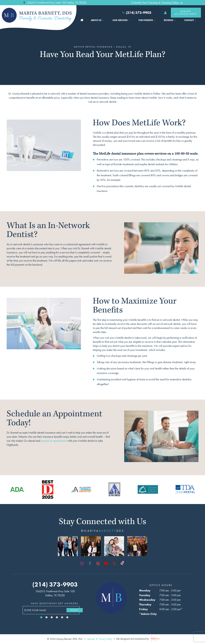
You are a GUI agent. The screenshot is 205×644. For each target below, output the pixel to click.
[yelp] (114, 563)
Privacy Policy (105, 639)
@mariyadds (102, 531)
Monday (145, 590)
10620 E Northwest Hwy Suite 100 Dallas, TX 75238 (54, 3)
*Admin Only (148, 614)
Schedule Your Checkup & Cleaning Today (157, 3)
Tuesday (145, 595)
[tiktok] (122, 563)
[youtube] (106, 563)
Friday (144, 609)
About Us (98, 20)
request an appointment (54, 441)
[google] (98, 563)
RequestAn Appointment (179, 13)
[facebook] (90, 563)
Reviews (170, 20)
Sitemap (91, 639)
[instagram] (82, 563)
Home (82, 20)
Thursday (145, 604)
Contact (191, 20)
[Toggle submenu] (103, 20)
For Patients (147, 20)
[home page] (39, 15)
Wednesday (147, 600)
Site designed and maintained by (137, 639)
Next (75, 610)
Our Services (122, 20)
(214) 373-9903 (137, 13)
